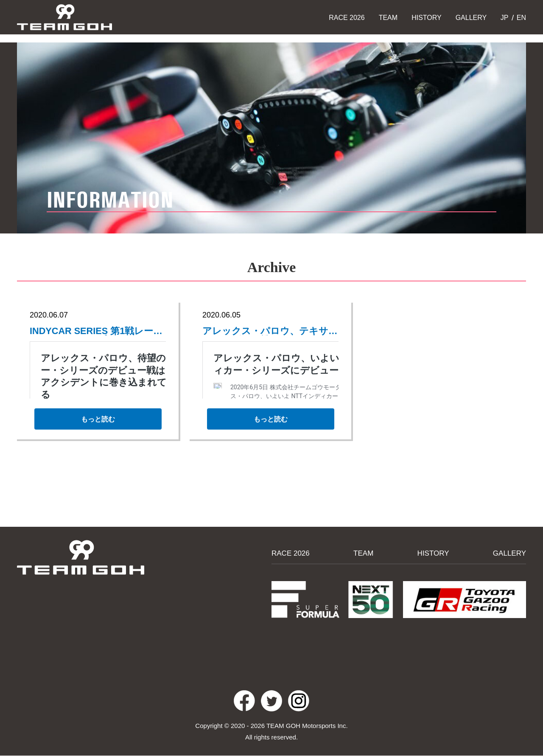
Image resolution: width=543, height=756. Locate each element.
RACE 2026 (347, 18)
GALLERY (471, 18)
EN (520, 18)
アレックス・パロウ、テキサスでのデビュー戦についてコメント (266, 332)
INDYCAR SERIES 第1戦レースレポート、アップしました (93, 332)
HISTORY (427, 18)
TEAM (388, 18)
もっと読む (98, 422)
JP (503, 18)
